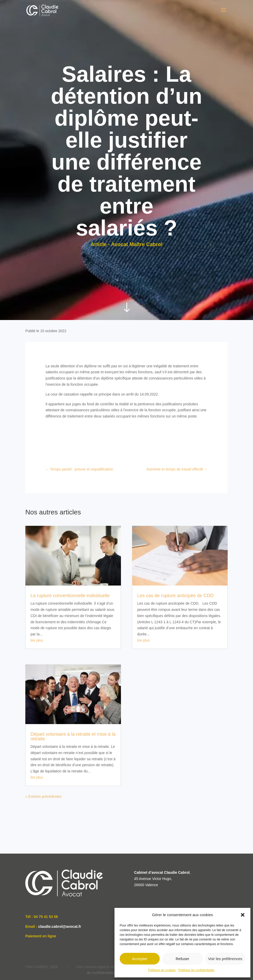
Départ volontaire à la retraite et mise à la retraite (73, 736)
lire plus (37, 640)
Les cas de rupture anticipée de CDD (175, 596)
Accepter (140, 959)
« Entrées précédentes (44, 796)
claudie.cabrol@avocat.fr (60, 926)
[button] (243, 915)
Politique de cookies (162, 970)
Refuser (183, 959)
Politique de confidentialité (196, 970)
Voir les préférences (225, 959)
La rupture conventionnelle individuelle (70, 596)
